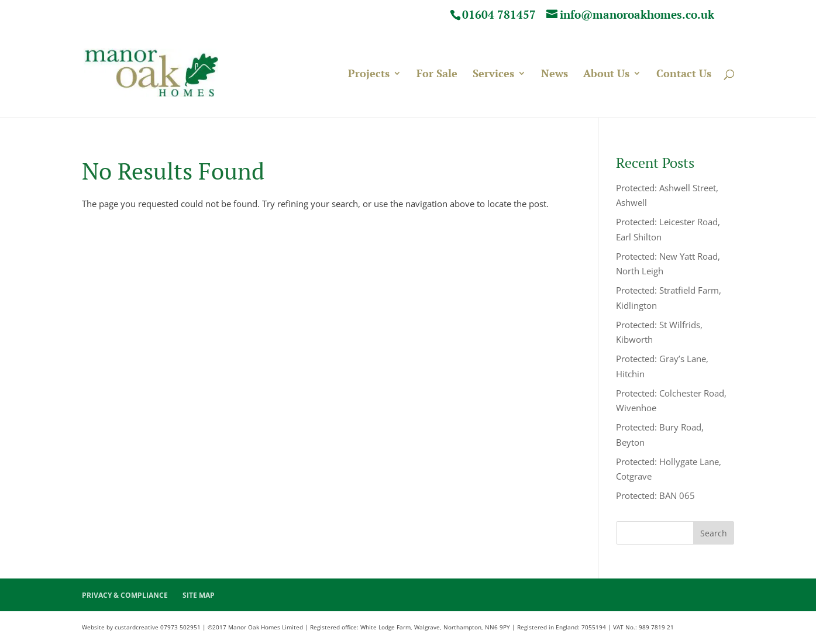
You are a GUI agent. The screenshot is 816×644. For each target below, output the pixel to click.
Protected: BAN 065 (655, 495)
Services (493, 75)
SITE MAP (199, 595)
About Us (606, 75)
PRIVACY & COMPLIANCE (125, 595)
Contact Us (684, 75)
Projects (369, 75)
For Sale (437, 75)
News (555, 75)
